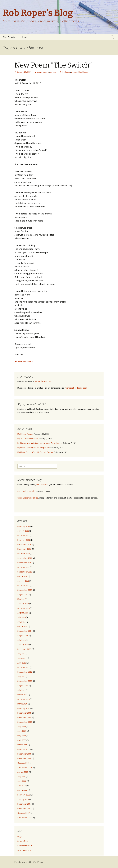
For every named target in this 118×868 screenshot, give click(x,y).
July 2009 (21, 726)
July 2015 (21, 622)
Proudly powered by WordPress (29, 862)
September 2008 (25, 767)
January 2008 (23, 799)
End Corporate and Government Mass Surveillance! (40, 443)
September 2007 (25, 818)
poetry (53, 72)
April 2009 (22, 740)
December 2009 (24, 713)
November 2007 (24, 808)
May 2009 (21, 736)
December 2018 (24, 563)
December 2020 (24, 544)
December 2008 (24, 754)
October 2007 (23, 813)
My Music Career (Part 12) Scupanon (33, 448)
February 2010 (24, 708)
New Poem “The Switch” (53, 65)
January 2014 (23, 645)
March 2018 (22, 576)
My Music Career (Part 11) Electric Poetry (35, 452)
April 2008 (22, 786)
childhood (66, 72)
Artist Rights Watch (26, 491)
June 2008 (22, 781)
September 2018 (25, 572)
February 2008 (24, 795)
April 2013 (22, 663)
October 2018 (23, 567)
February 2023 (24, 526)
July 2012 (21, 676)
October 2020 (23, 554)
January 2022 (23, 531)
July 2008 (21, 777)
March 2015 (22, 626)
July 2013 (21, 654)
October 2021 (23, 535)
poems (46, 72)
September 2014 (25, 631)
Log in (20, 837)
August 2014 (23, 635)
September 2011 (25, 681)
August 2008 (23, 772)
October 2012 (23, 667)
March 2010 (22, 704)
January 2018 (23, 581)
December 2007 (24, 804)
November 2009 (24, 717)
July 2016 (21, 617)
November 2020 (24, 549)
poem (39, 72)
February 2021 (24, 540)
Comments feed (25, 846)
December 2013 (24, 649)
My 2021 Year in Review (28, 438)
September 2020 (25, 558)
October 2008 (23, 763)
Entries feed (23, 841)
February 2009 (24, 749)
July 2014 (21, 640)
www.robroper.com (43, 381)
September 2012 (25, 672)
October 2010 (23, 699)
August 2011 (23, 686)
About (24, 37)
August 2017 (23, 595)
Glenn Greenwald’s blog (28, 498)
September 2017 (25, 590)
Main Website (9, 37)
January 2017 (23, 604)
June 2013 (22, 658)
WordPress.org (24, 850)
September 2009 (25, 722)
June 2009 (22, 731)
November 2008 (24, 758)
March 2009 (22, 745)
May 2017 (21, 599)
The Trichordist (43, 485)
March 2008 (22, 790)
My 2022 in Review (25, 434)
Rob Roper (83, 72)
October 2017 (23, 585)
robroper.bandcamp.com (76, 388)
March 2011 (22, 695)
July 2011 (21, 690)
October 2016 (23, 608)
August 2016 (23, 613)
